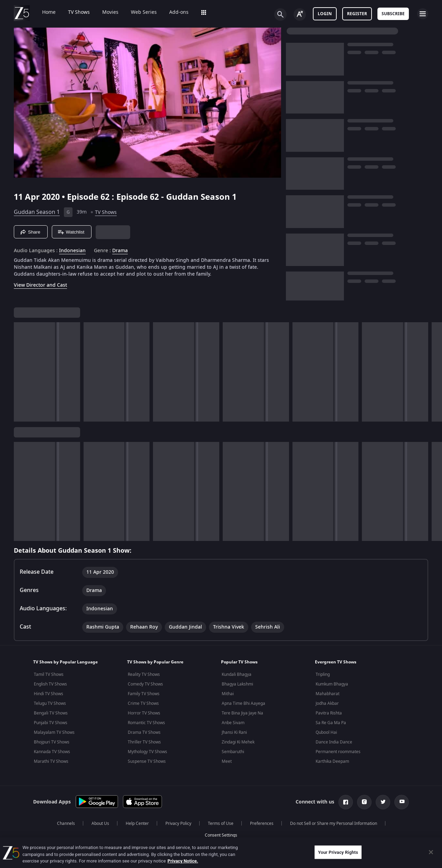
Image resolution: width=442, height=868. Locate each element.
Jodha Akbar (327, 703)
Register (357, 14)
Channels (66, 823)
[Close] (431, 852)
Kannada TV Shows (52, 752)
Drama (120, 251)
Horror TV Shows (144, 713)
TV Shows (74, 12)
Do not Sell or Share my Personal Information (334, 823)
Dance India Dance (334, 742)
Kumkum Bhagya (332, 684)
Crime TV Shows (143, 703)
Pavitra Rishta (329, 713)
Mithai (228, 694)
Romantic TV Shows (146, 723)
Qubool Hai (326, 732)
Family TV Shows (144, 694)
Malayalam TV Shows (54, 732)
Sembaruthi (233, 752)
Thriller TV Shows (144, 742)
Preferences (262, 823)
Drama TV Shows (144, 732)
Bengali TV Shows (51, 713)
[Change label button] (300, 14)
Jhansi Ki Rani (234, 732)
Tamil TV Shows (49, 674)
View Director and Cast (40, 285)
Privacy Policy (178, 823)
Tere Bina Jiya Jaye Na (242, 713)
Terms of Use (221, 823)
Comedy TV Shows (145, 684)
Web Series (139, 12)
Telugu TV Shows (50, 703)
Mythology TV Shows (147, 752)
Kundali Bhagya (237, 674)
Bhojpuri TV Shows (52, 742)
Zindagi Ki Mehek (238, 742)
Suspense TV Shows (147, 761)
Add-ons (174, 12)
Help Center (137, 823)
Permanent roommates (338, 752)
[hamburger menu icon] (423, 14)
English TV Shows (50, 684)
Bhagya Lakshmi (237, 684)
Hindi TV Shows (49, 694)
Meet (227, 761)
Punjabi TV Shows (51, 723)
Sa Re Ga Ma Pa (331, 723)
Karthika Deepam (332, 761)
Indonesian (72, 251)
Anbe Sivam (233, 723)
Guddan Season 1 (37, 212)
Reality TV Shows (144, 674)
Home (44, 12)
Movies (105, 12)
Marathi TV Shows (51, 761)
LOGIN (325, 14)
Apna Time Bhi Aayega (243, 703)
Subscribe (393, 14)
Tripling (323, 674)
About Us (100, 823)
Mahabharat (328, 694)
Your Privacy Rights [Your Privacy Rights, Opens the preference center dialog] (338, 852)
